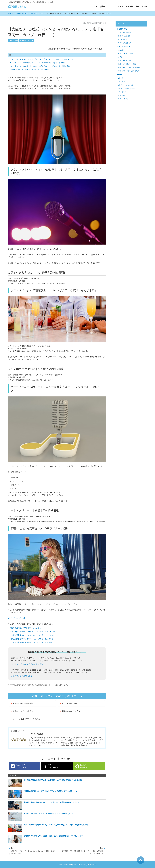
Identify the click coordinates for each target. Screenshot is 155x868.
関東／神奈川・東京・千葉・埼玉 (129, 67)
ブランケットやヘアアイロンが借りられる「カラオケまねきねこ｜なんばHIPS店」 (43, 59)
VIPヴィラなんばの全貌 (17, 618)
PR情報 (130, 7)
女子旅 (120, 57)
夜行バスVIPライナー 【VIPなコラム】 (31, 13)
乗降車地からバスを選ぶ (70, 711)
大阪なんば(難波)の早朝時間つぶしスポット (26, 628)
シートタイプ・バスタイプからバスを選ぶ (27, 664)
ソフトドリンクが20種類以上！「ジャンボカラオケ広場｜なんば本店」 (39, 63)
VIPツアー (121, 78)
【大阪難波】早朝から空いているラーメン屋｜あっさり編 (32, 639)
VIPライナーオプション (126, 85)
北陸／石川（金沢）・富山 (127, 64)
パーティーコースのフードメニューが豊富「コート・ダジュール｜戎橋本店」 (41, 66)
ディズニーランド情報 (125, 54)
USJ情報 (121, 50)
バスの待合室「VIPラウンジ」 (23, 676)
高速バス (11, 13)
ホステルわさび (123, 99)
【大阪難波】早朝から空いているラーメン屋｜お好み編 (31, 642)
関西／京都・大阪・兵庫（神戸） (129, 71)
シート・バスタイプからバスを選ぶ (25, 719)
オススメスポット (116, 7)
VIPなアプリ (122, 82)
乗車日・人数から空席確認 (22, 703)
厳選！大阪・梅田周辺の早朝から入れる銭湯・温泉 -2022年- (33, 632)
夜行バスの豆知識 (124, 36)
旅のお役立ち (123, 40)
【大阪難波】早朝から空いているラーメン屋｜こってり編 (32, 635)
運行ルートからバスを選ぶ (22, 711)
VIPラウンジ (122, 92)
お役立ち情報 (99, 7)
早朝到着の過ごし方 (27, 41)
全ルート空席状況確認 (69, 703)
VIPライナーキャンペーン (127, 88)
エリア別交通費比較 (125, 33)
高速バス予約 (141, 7)
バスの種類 (122, 95)
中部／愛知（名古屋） (125, 61)
